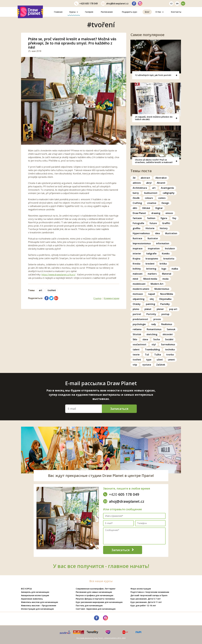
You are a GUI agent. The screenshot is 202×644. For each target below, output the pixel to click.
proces (157, 319)
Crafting (137, 203)
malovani (138, 274)
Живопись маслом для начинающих (40, 602)
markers (152, 274)
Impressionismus (142, 243)
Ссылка (97, 298)
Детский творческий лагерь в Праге (149, 595)
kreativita (169, 259)
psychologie (139, 324)
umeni (171, 360)
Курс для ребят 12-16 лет (143, 605)
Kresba (136, 264)
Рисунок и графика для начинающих (95, 595)
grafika (136, 228)
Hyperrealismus (141, 233)
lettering (151, 269)
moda (165, 279)
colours (149, 198)
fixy (174, 218)
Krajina (136, 259)
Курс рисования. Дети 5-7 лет (146, 599)
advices (137, 183)
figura (164, 218)
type (149, 360)
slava (145, 339)
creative (152, 203)
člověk (136, 198)
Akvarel (161, 183)
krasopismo (152, 259)
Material (167, 274)
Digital (159, 208)
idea (157, 233)
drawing (156, 213)
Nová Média (167, 294)
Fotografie (138, 223)
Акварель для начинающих (35, 592)
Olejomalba (165, 299)
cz (171, 4)
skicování (168, 334)
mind (135, 279)
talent (136, 349)
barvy (136, 193)
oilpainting (139, 299)
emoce (169, 213)
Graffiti (166, 223)
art (41, 290)
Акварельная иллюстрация (35, 595)
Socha (157, 339)
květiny (137, 269)
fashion (151, 218)
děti (135, 208)
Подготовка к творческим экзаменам (150, 592)
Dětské (146, 208)
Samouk (171, 329)
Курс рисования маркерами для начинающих (99, 602)
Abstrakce (161, 178)
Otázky (137, 304)
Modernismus (162, 289)
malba (175, 269)
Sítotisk (137, 334)
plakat (148, 309)
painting (150, 304)
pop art (173, 309)
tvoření (52, 290)
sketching (152, 334)
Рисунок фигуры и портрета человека (95, 599)
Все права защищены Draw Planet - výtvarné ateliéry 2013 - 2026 (101, 638)
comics (162, 198)
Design (165, 203)
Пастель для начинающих (89, 605)
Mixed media (150, 279)
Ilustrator (153, 238)
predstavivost (140, 319)
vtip (135, 365)
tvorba (170, 355)
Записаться (119, 409)
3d (134, 178)
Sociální (169, 339)
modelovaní (139, 284)
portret (137, 314)
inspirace (138, 248)
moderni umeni (141, 289)
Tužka (158, 355)
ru (183, 4)
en (177, 4)
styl (154, 344)
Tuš (147, 355)
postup (165, 314)
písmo (136, 309)
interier (137, 254)
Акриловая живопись (32, 599)
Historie (150, 228)
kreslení (150, 264)
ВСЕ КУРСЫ (26, 589)
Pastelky (165, 304)
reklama (137, 329)
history (164, 228)
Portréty (151, 314)
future (153, 223)
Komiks (166, 254)
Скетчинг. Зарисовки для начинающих (96, 609)
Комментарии (111, 298)
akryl (149, 183)
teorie (136, 355)
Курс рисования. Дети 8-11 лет (146, 602)
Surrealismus (168, 344)
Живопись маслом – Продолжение (39, 605)
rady (154, 324)
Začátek (161, 365)
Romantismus (154, 329)
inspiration (154, 248)
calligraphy (169, 193)
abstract (145, 178)
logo (164, 269)
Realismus (167, 324)
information (163, 243)
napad (151, 294)
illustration (171, 233)
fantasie (137, 218)
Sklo (135, 339)
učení (160, 360)
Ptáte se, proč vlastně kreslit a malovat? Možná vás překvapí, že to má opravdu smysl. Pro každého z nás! (72, 43)
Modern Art (157, 284)
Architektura (140, 188)
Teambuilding (152, 349)
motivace (138, 294)
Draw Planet (139, 213)
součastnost (140, 344)
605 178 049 (86, 4)
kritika (163, 264)
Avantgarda (167, 188)
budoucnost (151, 193)
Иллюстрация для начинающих (37, 609)
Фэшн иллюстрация (141, 589)
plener (160, 309)
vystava (147, 365)
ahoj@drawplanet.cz (115, 4)
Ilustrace (137, 238)
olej (152, 299)
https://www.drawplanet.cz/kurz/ (58, 275)
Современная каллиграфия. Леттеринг (96, 589)
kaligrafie (151, 254)
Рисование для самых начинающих (94, 592)
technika (170, 349)
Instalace (170, 248)
